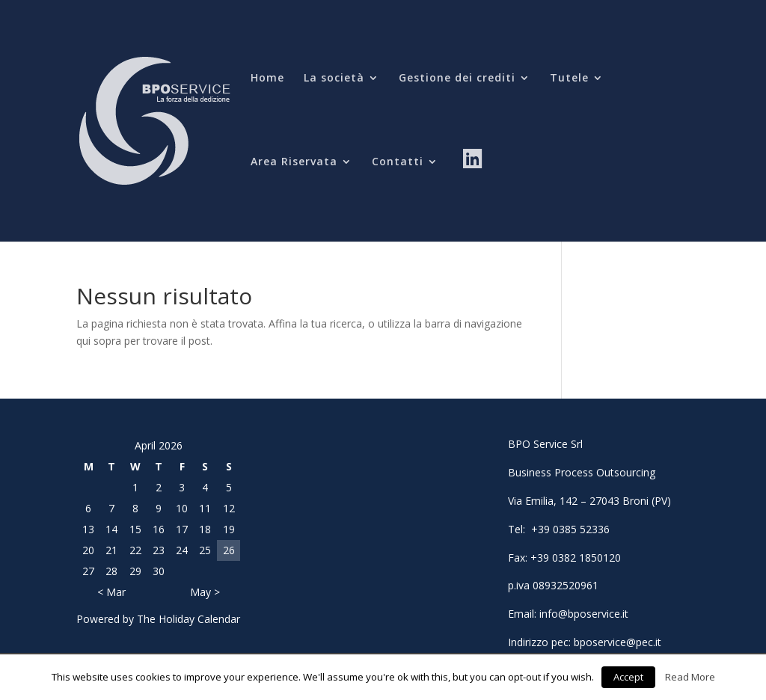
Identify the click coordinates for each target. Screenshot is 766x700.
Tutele (569, 79)
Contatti (398, 162)
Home (267, 79)
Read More (690, 677)
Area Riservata (294, 162)
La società (334, 79)
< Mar (111, 592)
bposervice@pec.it (618, 642)
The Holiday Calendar (189, 619)
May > (205, 592)
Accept (628, 677)
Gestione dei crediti (457, 79)
